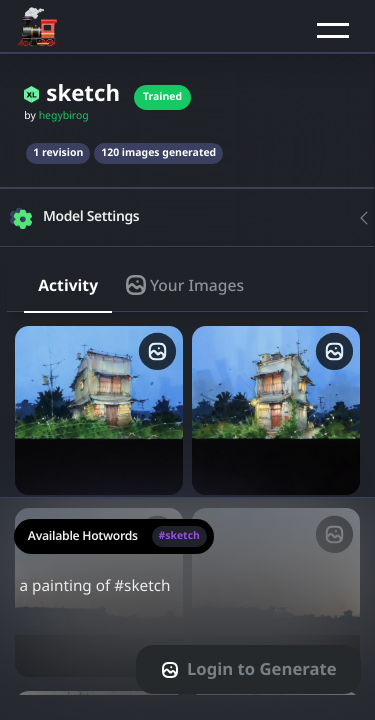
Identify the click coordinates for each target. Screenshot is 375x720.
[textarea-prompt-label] (187, 608)
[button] (333, 30)
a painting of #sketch (187, 598)
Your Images (185, 285)
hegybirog (64, 116)
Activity (68, 285)
